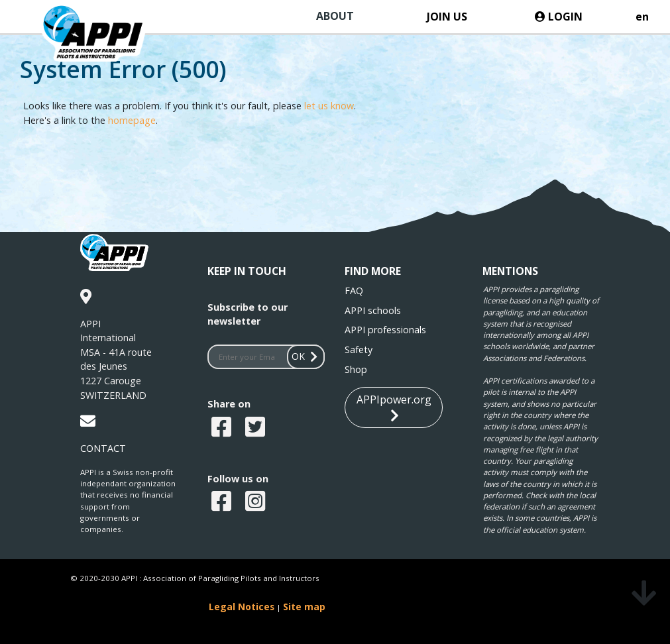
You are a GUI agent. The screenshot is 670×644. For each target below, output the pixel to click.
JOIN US (447, 17)
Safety (359, 349)
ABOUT (335, 16)
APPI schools (373, 310)
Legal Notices (242, 607)
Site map (304, 607)
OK (306, 356)
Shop (356, 369)
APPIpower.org (394, 408)
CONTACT (103, 448)
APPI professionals (385, 330)
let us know (329, 106)
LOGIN (559, 17)
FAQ (354, 291)
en (642, 17)
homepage (132, 120)
